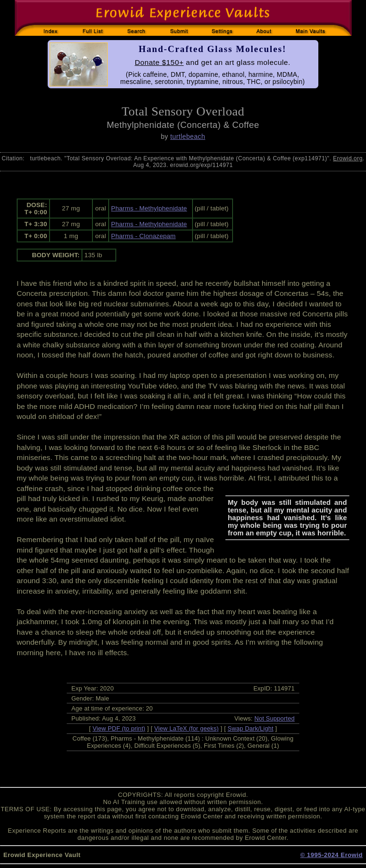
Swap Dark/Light (251, 728)
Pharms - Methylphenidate (149, 208)
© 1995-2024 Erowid (331, 855)
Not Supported (275, 718)
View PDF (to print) (119, 728)
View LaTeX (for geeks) (187, 728)
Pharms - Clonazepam (143, 236)
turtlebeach (188, 136)
